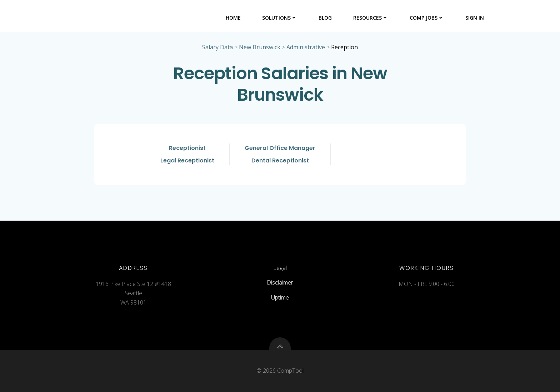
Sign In (475, 18)
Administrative (306, 47)
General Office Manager (280, 148)
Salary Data (217, 47)
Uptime (280, 297)
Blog (325, 18)
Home (233, 18)
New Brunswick (260, 47)
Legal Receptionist (187, 160)
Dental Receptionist (280, 160)
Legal (280, 268)
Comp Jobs (427, 18)
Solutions (280, 18)
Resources (371, 18)
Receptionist (187, 148)
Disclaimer (280, 282)
